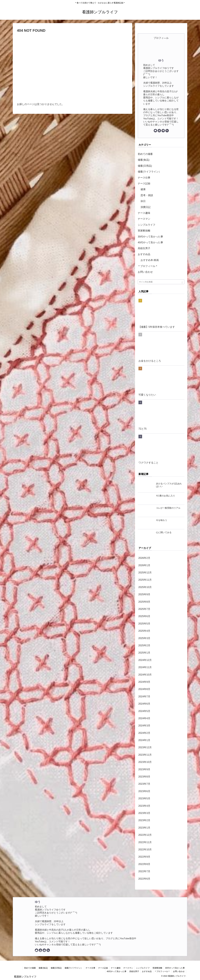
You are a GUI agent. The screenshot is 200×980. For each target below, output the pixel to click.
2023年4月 (144, 806)
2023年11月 (145, 755)
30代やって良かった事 (150, 237)
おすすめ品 (144, 254)
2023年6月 (144, 791)
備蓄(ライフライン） (149, 172)
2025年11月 (145, 580)
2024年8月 (144, 689)
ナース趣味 (144, 213)
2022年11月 (145, 842)
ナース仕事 (144, 178)
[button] (182, 283)
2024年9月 (144, 682)
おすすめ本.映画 (150, 260)
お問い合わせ (145, 272)
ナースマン (144, 219)
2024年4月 (144, 718)
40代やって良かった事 (150, 242)
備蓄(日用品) (145, 166)
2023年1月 (144, 828)
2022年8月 (144, 864)
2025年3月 (144, 638)
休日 (143, 201)
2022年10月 (145, 850)
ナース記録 (144, 183)
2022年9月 (144, 857)
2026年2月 (144, 558)
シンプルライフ (147, 225)
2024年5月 (144, 711)
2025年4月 (144, 631)
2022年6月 (144, 879)
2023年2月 (144, 820)
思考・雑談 (147, 195)
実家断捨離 (144, 231)
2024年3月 (144, 726)
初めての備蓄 (145, 154)
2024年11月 (145, 667)
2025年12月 (145, 573)
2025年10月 (145, 587)
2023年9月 (144, 769)
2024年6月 (144, 704)
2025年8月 (144, 602)
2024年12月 (145, 660)
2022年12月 (145, 835)
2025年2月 (144, 645)
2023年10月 (145, 762)
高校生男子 (144, 248)
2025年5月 (144, 624)
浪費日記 (146, 207)
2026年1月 (144, 565)
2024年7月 (144, 697)
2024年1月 (144, 740)
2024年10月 (145, 675)
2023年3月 (144, 813)
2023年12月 (145, 747)
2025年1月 (144, 653)
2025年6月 (144, 616)
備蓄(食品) (144, 160)
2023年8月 (144, 777)
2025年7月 (144, 609)
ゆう (161, 60)
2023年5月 (144, 798)
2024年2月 (144, 733)
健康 (143, 189)
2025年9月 (144, 594)
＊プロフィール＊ (148, 266)
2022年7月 (144, 871)
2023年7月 (144, 784)
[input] (161, 282)
